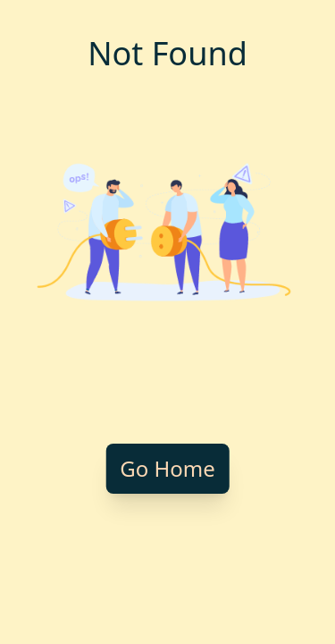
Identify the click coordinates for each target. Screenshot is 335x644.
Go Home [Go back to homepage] (167, 468)
